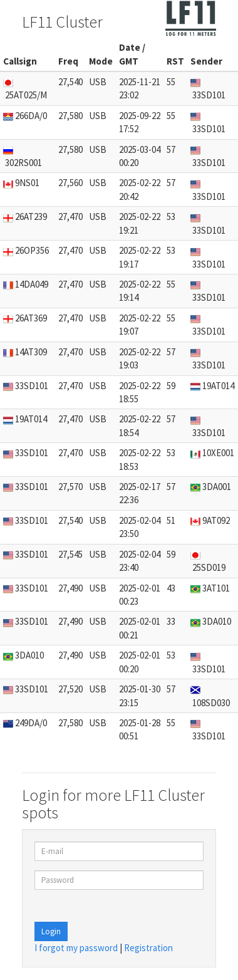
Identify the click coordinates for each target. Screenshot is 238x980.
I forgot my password (76, 948)
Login (51, 931)
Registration (148, 948)
